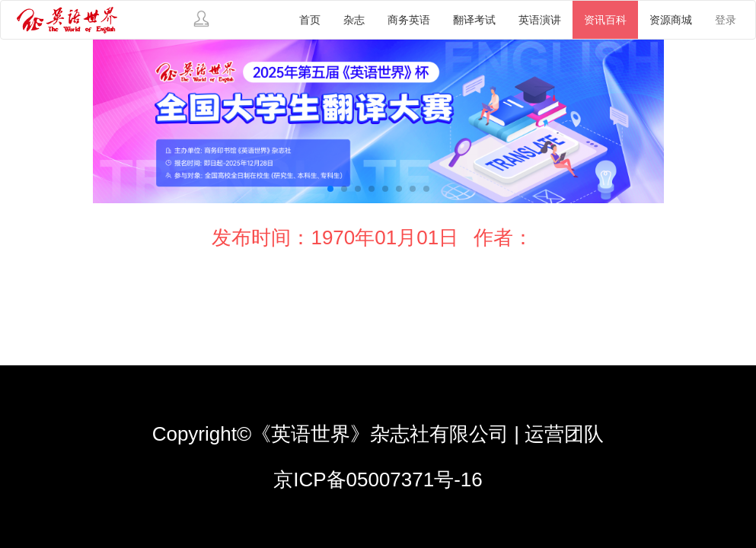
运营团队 (564, 434)
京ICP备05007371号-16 (378, 479)
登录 (726, 20)
